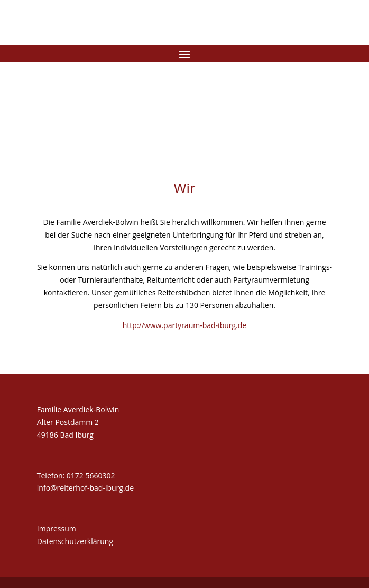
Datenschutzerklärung (75, 541)
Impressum (57, 528)
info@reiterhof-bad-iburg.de (85, 488)
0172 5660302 (91, 476)
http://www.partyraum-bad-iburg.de (185, 325)
